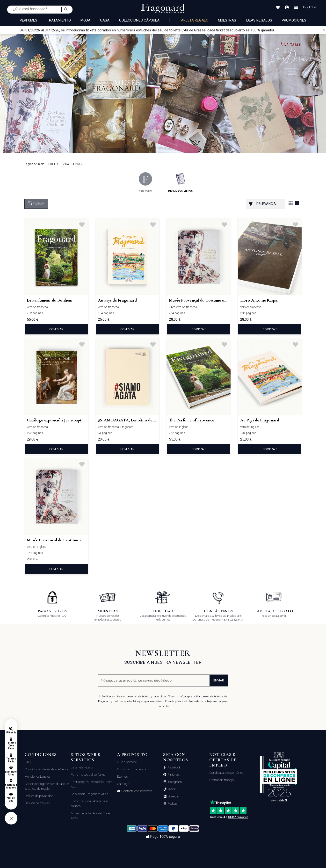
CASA (105, 20)
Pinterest (173, 775)
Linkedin (173, 796)
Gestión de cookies (37, 803)
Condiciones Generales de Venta (47, 769)
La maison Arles (11, 773)
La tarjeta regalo (82, 767)
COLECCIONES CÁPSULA (139, 20)
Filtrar (36, 203)
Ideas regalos (259, 20)
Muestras (227, 20)
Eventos (122, 777)
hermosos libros (181, 182)
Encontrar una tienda (132, 769)
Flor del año (11, 799)
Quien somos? (127, 762)
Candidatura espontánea (226, 773)
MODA (85, 20)
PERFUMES (29, 20)
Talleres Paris (11, 760)
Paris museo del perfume (88, 775)
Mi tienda (11, 733)
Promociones (294, 20)
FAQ (28, 762)
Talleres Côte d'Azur (11, 746)
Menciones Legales (37, 777)
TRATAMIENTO (59, 20)
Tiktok (171, 789)
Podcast (173, 804)
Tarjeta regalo (194, 20)
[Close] (324, 30)
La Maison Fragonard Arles (89, 794)
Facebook (174, 767)
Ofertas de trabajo (221, 780)
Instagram (174, 782)
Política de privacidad (39, 796)
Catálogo (123, 784)
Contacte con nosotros (136, 791)
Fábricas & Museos (11, 786)
